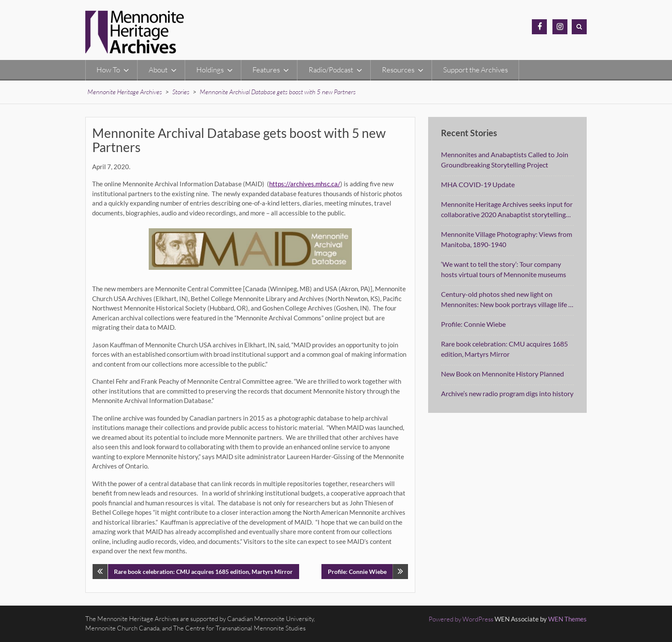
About (158, 70)
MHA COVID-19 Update (478, 184)
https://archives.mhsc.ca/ (305, 184)
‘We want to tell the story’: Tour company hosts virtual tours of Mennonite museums (504, 269)
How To (108, 70)
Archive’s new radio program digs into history (507, 393)
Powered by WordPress (461, 619)
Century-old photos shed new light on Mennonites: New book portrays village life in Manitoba (507, 300)
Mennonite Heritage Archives (125, 92)
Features (266, 70)
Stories (181, 92)
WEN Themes (567, 619)
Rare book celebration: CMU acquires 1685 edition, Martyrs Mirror (203, 572)
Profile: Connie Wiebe (357, 572)
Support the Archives (475, 70)
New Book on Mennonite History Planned (502, 374)
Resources (398, 70)
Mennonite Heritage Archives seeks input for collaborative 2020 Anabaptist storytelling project (507, 210)
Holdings (210, 70)
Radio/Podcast (331, 70)
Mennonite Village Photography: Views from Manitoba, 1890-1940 (507, 239)
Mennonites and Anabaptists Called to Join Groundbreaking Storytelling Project (505, 160)
